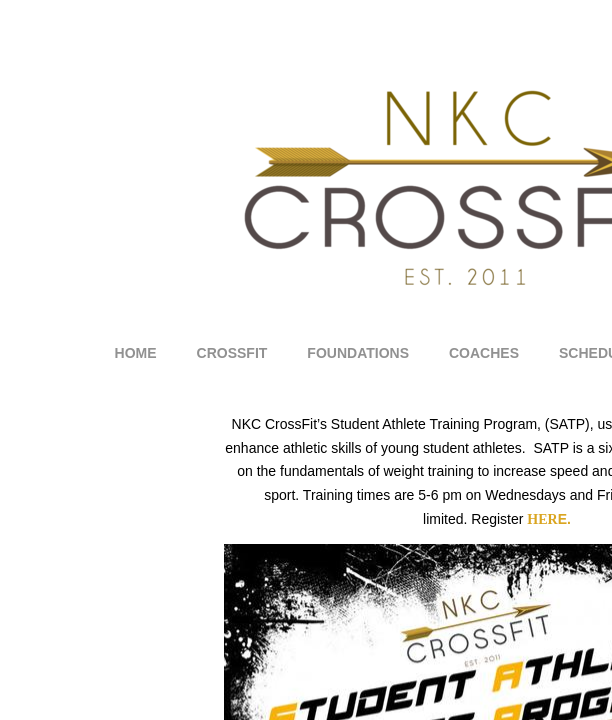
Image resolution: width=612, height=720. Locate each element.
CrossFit (232, 353)
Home (136, 353)
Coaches (484, 353)
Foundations (358, 353)
